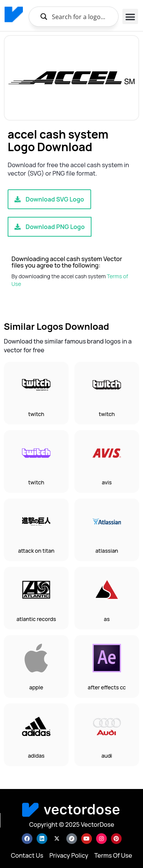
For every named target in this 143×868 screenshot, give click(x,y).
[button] (130, 17)
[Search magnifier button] (44, 17)
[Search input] (82, 17)
